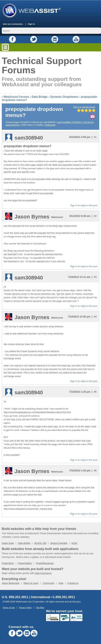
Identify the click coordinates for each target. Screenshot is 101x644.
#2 (95, 216)
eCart (74, 543)
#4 (95, 316)
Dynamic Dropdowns (64, 97)
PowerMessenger (45, 563)
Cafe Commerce (43, 573)
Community (49, 583)
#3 (95, 277)
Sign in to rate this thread (84, 107)
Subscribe (50, 125)
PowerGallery (25, 563)
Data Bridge (40, 97)
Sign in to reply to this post (84, 205)
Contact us (73, 583)
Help (61, 583)
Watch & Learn (31, 583)
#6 (95, 470)
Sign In (31, 24)
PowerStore (8, 563)
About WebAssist (11, 583)
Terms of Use (9, 607)
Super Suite (8, 543)
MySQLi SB (40, 543)
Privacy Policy (25, 607)
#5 (95, 392)
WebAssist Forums (16, 97)
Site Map (40, 607)
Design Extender (59, 543)
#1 (95, 137)
